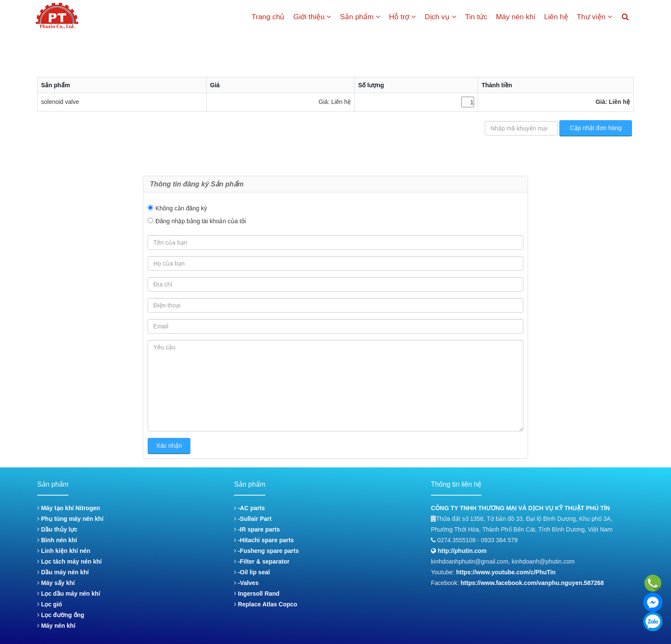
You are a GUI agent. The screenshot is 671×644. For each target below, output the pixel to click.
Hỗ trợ (402, 17)
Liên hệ (556, 17)
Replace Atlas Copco (266, 604)
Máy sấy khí (56, 583)
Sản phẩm (360, 17)
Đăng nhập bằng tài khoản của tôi (200, 221)
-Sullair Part (253, 519)
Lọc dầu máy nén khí (69, 594)
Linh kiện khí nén (64, 551)
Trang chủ (268, 17)
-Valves (246, 583)
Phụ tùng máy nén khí (70, 519)
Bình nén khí (57, 540)
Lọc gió (50, 604)
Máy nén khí (516, 17)
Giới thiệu (312, 17)
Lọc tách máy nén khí (70, 561)
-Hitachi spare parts (264, 540)
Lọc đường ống (61, 615)
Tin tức (476, 17)
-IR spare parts (257, 529)
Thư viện (595, 17)
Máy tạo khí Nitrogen (69, 508)
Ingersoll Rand (257, 594)
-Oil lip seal (252, 572)
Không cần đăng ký (181, 208)
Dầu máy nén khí (63, 572)
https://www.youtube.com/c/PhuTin (506, 572)
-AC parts (249, 508)
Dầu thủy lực (57, 529)
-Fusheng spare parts (266, 551)
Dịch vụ (440, 17)
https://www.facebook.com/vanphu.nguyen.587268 (532, 583)
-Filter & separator (262, 561)
